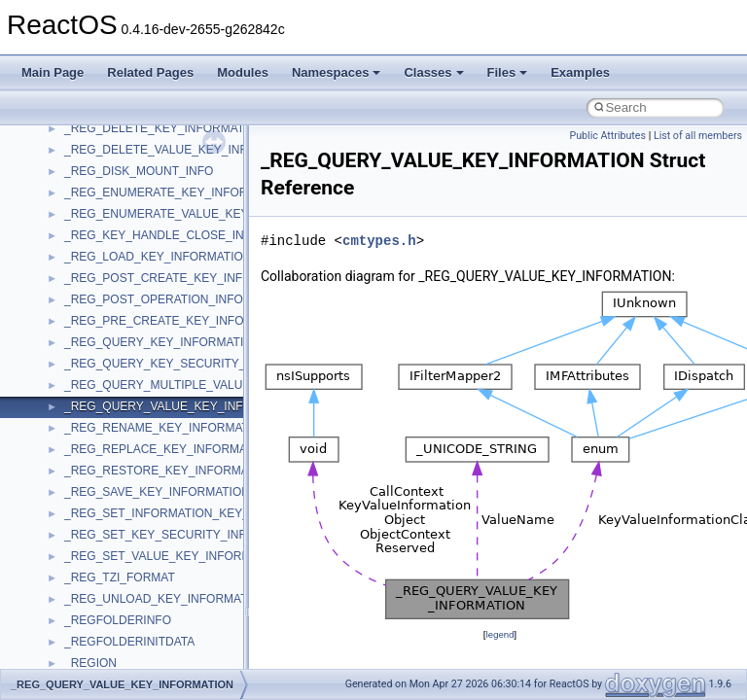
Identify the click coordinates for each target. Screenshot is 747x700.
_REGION (90, 663)
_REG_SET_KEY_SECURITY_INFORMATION (186, 535)
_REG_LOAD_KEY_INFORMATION (158, 257)
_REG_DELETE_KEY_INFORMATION (165, 128)
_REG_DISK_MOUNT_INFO (139, 171)
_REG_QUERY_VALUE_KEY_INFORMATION (184, 406)
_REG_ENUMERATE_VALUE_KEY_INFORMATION (200, 214)
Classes (433, 72)
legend (499, 634)
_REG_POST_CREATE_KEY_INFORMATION (184, 278)
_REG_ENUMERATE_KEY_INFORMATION (178, 192)
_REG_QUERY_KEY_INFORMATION (162, 342)
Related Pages (150, 72)
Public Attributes (607, 136)
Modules (243, 72)
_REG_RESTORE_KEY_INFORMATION (170, 471)
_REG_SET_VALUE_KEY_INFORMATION (175, 556)
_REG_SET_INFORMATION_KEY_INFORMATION (197, 513)
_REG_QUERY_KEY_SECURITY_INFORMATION (196, 364)
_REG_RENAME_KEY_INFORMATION (167, 428)
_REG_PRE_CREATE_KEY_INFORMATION (180, 321)
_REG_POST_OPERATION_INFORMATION (180, 299)
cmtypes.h (379, 241)
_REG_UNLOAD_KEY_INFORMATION (166, 599)
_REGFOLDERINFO (118, 620)
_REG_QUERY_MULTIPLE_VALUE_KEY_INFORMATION (216, 385)
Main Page (53, 72)
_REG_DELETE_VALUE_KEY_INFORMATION (187, 150)
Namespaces (337, 72)
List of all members (698, 136)
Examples (580, 72)
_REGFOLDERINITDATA (129, 642)
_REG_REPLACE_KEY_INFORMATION (169, 449)
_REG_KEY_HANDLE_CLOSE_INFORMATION (189, 235)
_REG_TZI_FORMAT (120, 577)
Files (508, 72)
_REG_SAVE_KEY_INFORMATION (157, 492)
